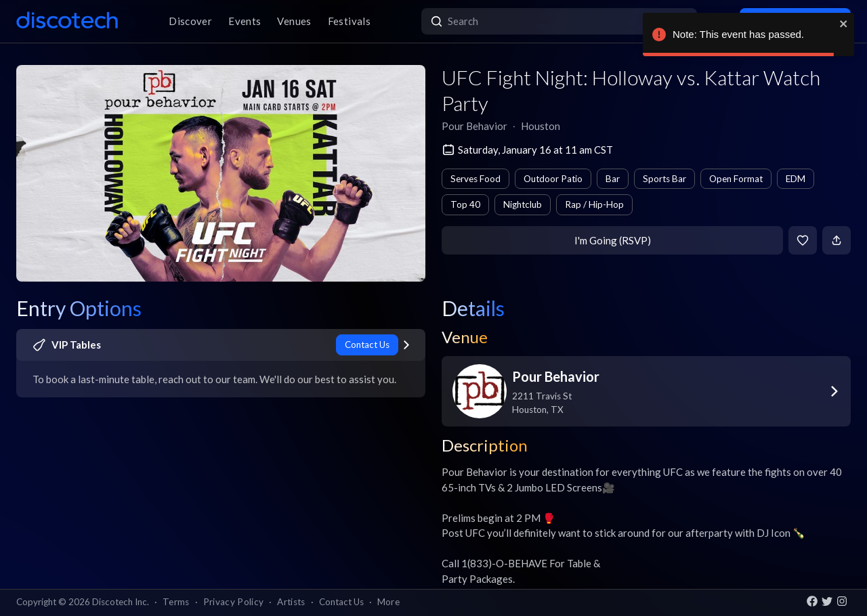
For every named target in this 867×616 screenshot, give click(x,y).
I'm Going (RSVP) (613, 240)
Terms (176, 602)
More (388, 602)
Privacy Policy (234, 602)
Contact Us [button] (341, 602)
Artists (291, 602)
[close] (844, 24)
